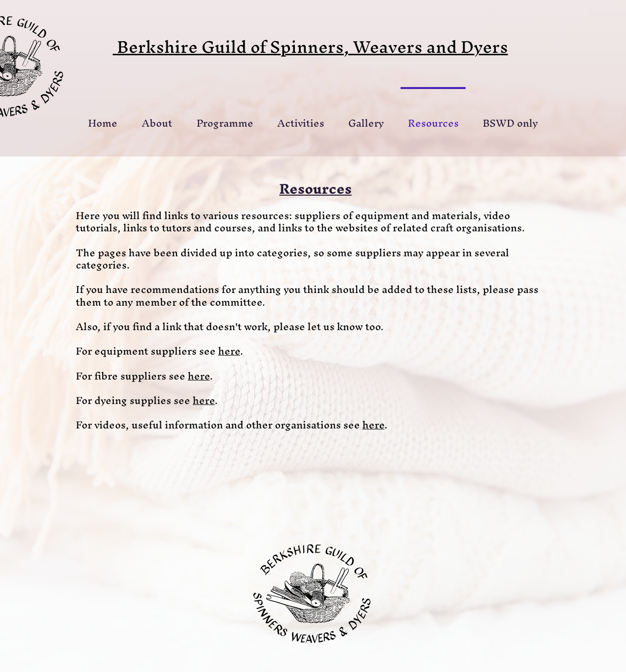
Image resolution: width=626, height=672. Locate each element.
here (229, 351)
